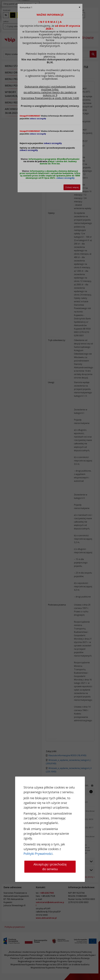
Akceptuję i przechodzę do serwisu (50, 867)
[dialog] (50, 490)
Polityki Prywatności (38, 854)
